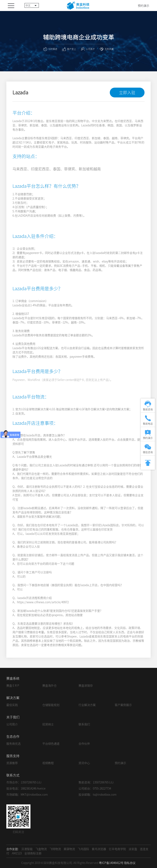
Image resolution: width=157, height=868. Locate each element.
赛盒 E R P (13, 686)
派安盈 (133, 849)
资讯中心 (84, 763)
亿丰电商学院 (117, 849)
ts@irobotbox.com (105, 795)
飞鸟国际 (83, 849)
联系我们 (84, 724)
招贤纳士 (48, 724)
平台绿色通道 (51, 744)
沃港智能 (27, 849)
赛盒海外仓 (49, 686)
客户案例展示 (123, 705)
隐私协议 (130, 863)
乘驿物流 (69, 849)
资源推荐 (12, 763)
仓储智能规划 (51, 705)
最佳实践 (12, 705)
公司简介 (12, 724)
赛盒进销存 (86, 686)
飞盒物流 (41, 849)
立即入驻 (127, 93)
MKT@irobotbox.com (34, 795)
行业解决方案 (87, 705)
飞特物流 (55, 849)
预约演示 (144, 6)
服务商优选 (13, 744)
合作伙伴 (84, 744)
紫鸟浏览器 (99, 849)
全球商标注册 (33, 853)
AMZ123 (17, 853)
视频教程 (48, 763)
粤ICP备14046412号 (111, 863)
